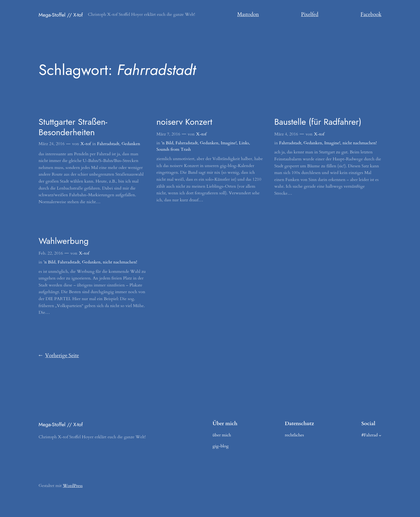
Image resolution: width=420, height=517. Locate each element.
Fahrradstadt (108, 144)
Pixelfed (310, 14)
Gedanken (131, 144)
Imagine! (229, 143)
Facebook (371, 14)
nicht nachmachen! (360, 143)
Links (244, 143)
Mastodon (248, 14)
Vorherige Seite (59, 356)
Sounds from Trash (174, 149)
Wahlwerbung (64, 241)
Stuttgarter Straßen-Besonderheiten (73, 127)
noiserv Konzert (184, 122)
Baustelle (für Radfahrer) (318, 122)
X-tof (86, 144)
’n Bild (167, 143)
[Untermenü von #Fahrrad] (380, 435)
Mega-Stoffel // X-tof (61, 15)
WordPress (73, 486)
